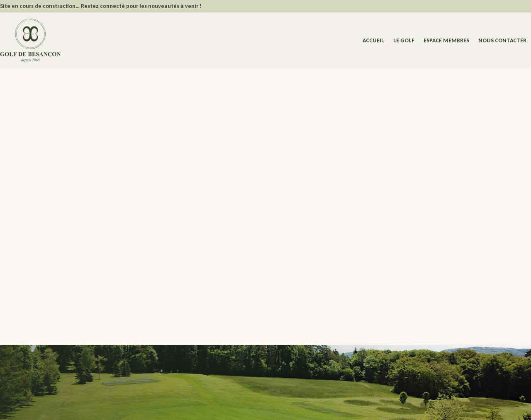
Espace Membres (213, 323)
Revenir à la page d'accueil (79, 248)
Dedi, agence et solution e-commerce (407, 406)
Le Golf (404, 41)
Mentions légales (162, 406)
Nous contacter (502, 41)
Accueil (373, 41)
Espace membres (446, 41)
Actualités (213, 343)
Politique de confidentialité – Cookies (226, 406)
